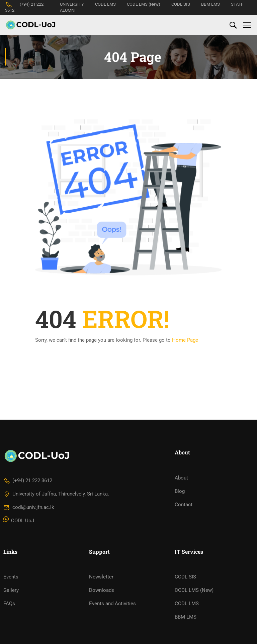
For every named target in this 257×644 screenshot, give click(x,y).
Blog (180, 491)
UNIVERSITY (72, 4)
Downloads (102, 590)
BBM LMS (210, 4)
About (181, 478)
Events (11, 577)
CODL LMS (105, 4)
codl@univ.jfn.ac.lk (29, 507)
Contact (184, 505)
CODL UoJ (19, 521)
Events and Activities (112, 604)
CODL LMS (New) (144, 4)
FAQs (9, 604)
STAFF (237, 4)
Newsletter (101, 577)
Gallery (11, 590)
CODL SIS (181, 4)
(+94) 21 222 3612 (28, 480)
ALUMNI (68, 10)
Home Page (185, 340)
